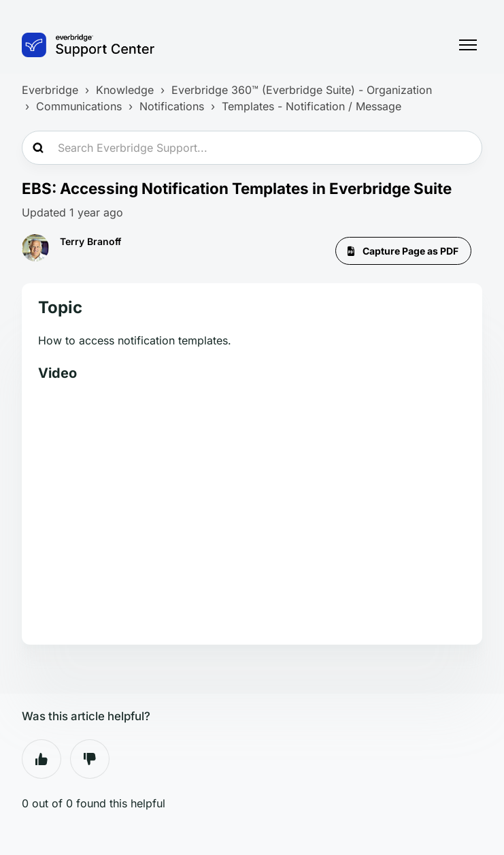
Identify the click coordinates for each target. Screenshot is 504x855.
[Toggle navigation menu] (468, 45)
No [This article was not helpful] (90, 759)
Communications (79, 106)
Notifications (172, 106)
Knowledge (125, 90)
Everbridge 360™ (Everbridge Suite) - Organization (302, 90)
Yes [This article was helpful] (41, 759)
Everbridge (50, 90)
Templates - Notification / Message (312, 106)
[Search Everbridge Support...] (252, 148)
